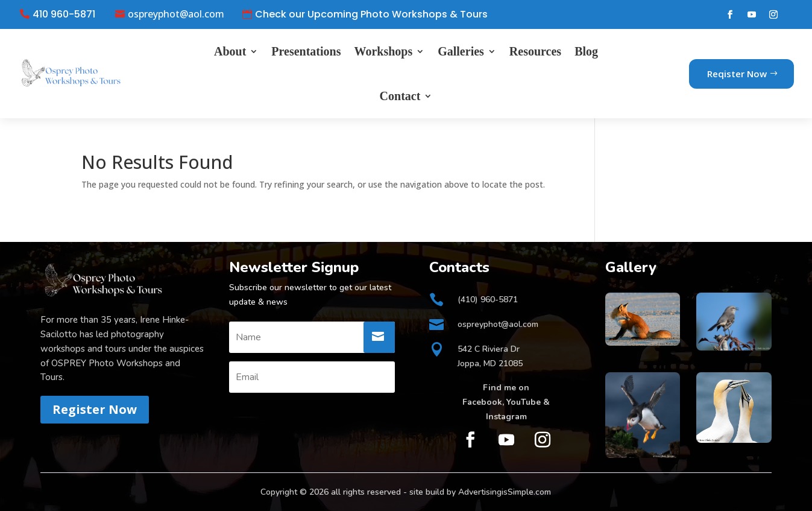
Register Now (95, 409)
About (230, 51)
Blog (586, 51)
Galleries (461, 51)
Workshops (383, 51)
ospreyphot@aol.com (176, 14)
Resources (535, 51)
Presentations (306, 51)
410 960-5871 (64, 14)
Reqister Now (737, 74)
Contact (400, 96)
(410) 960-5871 (488, 300)
